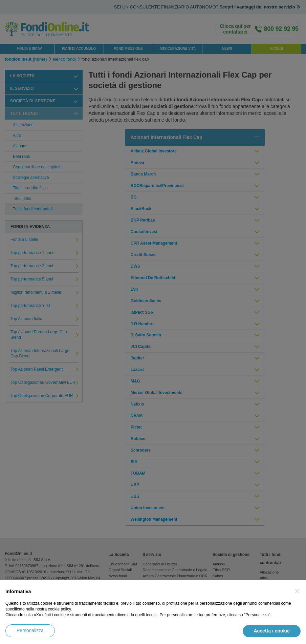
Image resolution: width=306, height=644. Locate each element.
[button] (297, 591)
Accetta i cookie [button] (272, 631)
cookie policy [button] (59, 609)
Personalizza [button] (30, 630)
